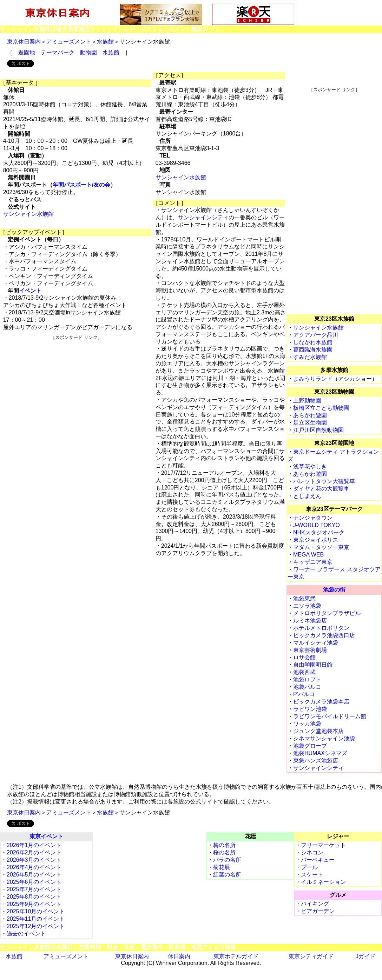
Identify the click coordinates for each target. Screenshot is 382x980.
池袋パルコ (307, 687)
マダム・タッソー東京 (321, 547)
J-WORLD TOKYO (317, 525)
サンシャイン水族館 (28, 214)
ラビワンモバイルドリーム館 (330, 716)
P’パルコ (304, 694)
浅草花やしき (310, 466)
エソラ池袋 (307, 606)
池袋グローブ (310, 746)
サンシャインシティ (203, 217)
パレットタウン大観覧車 (324, 481)
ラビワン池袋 (310, 709)
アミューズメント (69, 42)
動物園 (88, 52)
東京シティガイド (311, 956)
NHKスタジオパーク (319, 532)
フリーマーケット (323, 845)
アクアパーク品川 (316, 335)
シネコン (312, 852)
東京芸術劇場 (310, 650)
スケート (312, 875)
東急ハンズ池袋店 (316, 761)
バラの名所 (227, 860)
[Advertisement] (77, 390)
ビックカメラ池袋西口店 (324, 635)
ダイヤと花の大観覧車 (321, 489)
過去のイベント (26, 934)
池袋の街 (334, 590)
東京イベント (46, 836)
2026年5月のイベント (34, 875)
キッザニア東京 (313, 562)
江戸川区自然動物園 (318, 430)
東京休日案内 (24, 42)
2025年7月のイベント (34, 889)
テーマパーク (58, 52)
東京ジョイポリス (316, 540)
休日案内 (179, 956)
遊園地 (27, 52)
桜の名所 (224, 852)
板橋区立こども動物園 (321, 408)
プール (309, 867)
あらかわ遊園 (310, 415)
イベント (30, 291)
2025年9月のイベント (34, 904)
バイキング (315, 904)
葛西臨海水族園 (313, 350)
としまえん (307, 496)
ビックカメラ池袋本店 (321, 702)
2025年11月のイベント (36, 919)
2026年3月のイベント (34, 860)
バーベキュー (318, 860)
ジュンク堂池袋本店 (318, 731)
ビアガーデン (318, 911)
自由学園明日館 (313, 665)
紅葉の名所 (227, 875)
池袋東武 (304, 598)
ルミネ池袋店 (310, 621)
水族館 (105, 42)
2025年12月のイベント (36, 926)
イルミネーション (323, 882)
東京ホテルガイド (236, 956)
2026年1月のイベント (34, 845)
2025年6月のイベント (34, 882)
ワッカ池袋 (307, 724)
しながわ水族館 (313, 342)
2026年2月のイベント (34, 852)
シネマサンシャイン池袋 (324, 738)
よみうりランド (313, 379)
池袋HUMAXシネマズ (320, 753)
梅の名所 (224, 845)
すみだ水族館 (310, 357)
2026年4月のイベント (34, 867)
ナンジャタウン (313, 518)
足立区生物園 (310, 423)
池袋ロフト (307, 679)
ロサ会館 (304, 657)
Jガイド (365, 956)
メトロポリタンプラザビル (327, 613)
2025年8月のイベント (34, 897)
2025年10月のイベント (36, 911)
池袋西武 (304, 672)
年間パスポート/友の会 (81, 185)
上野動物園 (307, 401)
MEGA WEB (308, 555)
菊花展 (222, 867)
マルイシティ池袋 (316, 643)
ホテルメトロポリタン (321, 628)
